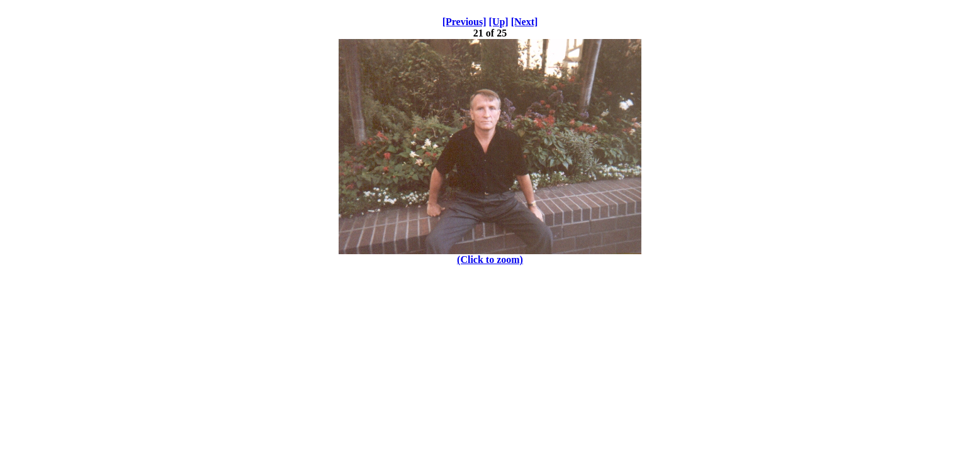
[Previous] (465, 22)
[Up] (499, 22)
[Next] (525, 22)
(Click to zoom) (490, 260)
